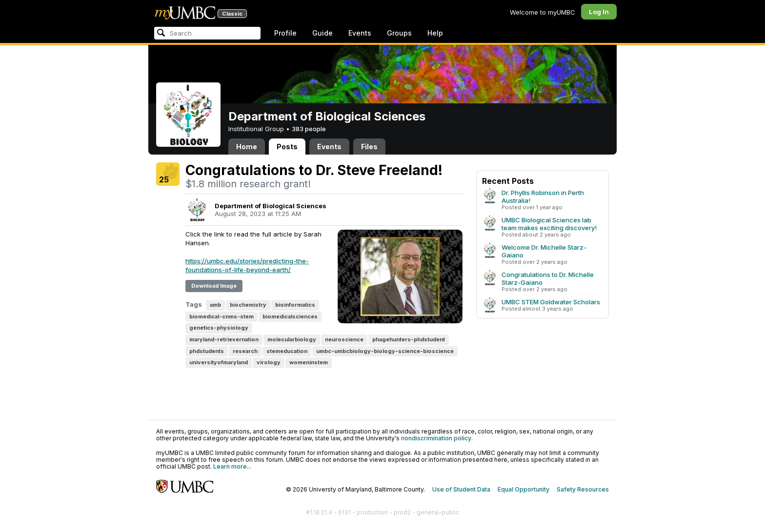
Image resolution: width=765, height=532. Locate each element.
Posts (287, 147)
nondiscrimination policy (436, 438)
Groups (399, 33)
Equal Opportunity (523, 489)
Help (435, 33)
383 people (309, 129)
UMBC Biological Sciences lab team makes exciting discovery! (549, 224)
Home (247, 147)
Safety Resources (583, 489)
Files (369, 147)
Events (360, 33)
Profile (285, 33)
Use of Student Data (461, 489)
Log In (599, 12)
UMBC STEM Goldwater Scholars (551, 302)
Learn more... (232, 466)
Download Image (214, 286)
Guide (322, 33)
